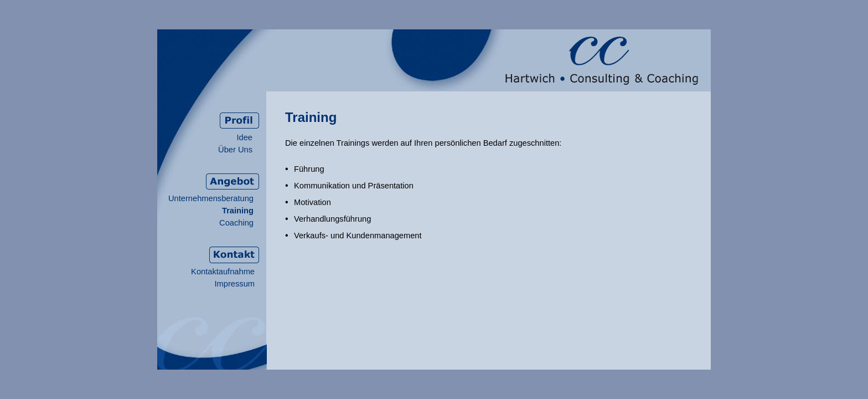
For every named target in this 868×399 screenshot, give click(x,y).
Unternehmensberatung (211, 198)
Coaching (236, 223)
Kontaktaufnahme (223, 272)
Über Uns (235, 150)
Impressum (235, 284)
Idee (244, 137)
